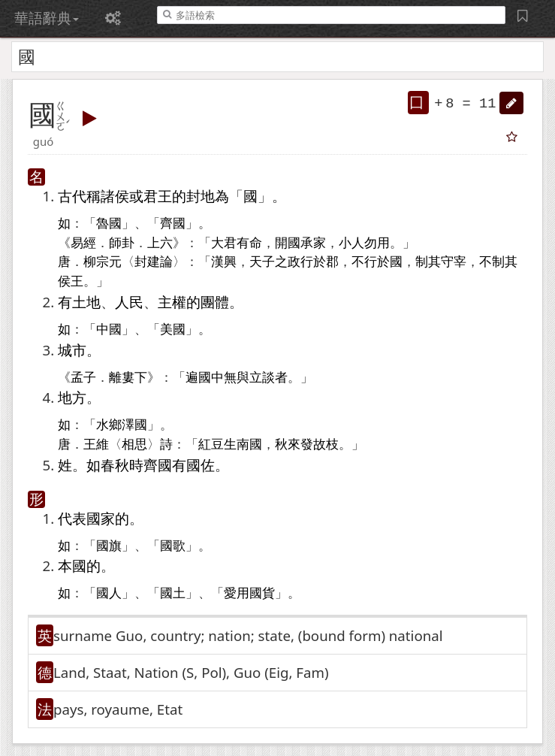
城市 (72, 350)
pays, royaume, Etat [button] (118, 709)
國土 (173, 593)
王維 (96, 445)
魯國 (109, 224)
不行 (364, 262)
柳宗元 (103, 262)
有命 (249, 243)
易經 (83, 243)
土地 (86, 302)
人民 (129, 302)
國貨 (262, 593)
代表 (72, 518)
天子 (262, 262)
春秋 (115, 465)
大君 (224, 243)
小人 (351, 243)
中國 (109, 330)
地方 (72, 397)
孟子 (83, 378)
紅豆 (211, 445)
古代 (72, 196)
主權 (172, 302)
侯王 (71, 281)
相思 (134, 445)
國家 (101, 518)
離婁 (122, 378)
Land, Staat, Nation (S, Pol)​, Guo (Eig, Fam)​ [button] (191, 672)
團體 (215, 302)
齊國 (173, 224)
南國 (249, 445)
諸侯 (115, 196)
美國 (173, 330)
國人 (109, 593)
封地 (201, 196)
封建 (147, 262)
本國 (72, 565)
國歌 (173, 546)
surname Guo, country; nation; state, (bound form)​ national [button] (248, 635)
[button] (511, 103)
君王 (158, 196)
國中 (211, 378)
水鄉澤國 (122, 425)
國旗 (109, 546)
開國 (288, 243)
